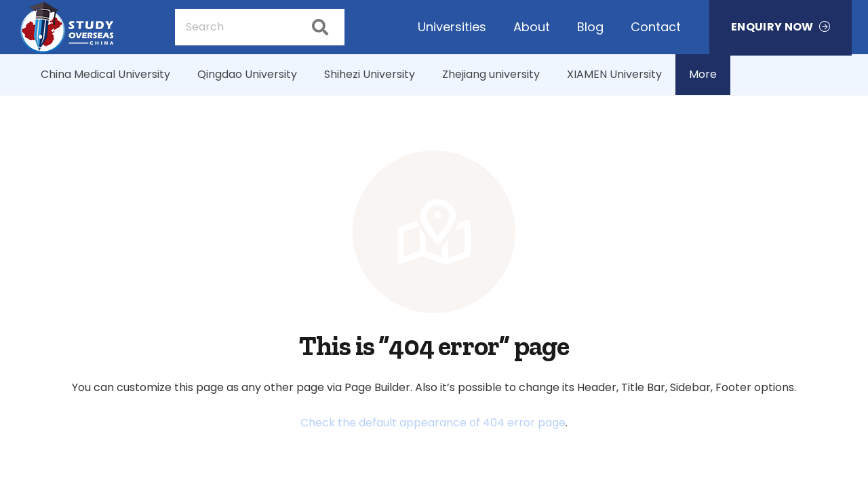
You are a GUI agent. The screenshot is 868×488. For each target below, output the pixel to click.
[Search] (260, 27)
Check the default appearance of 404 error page (433, 423)
